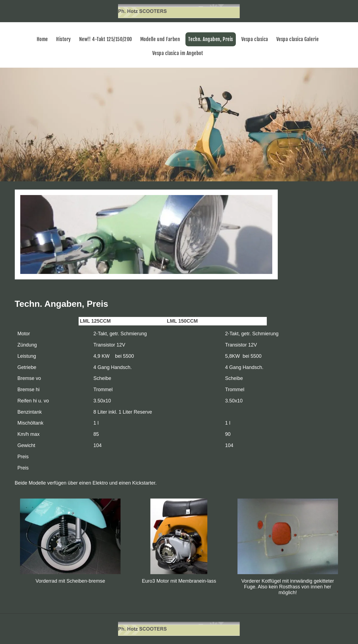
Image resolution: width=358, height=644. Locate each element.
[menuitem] (44, 39)
